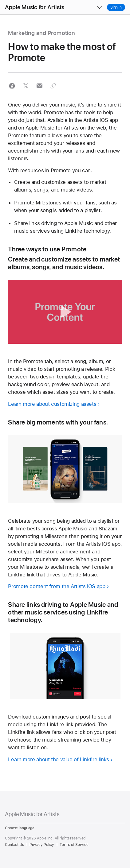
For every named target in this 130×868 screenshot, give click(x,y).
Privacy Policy (42, 845)
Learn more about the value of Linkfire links (59, 759)
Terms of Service (74, 845)
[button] (0, 0)
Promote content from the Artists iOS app (57, 586)
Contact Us (14, 845)
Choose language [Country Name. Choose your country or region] (20, 828)
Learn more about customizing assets (52, 404)
